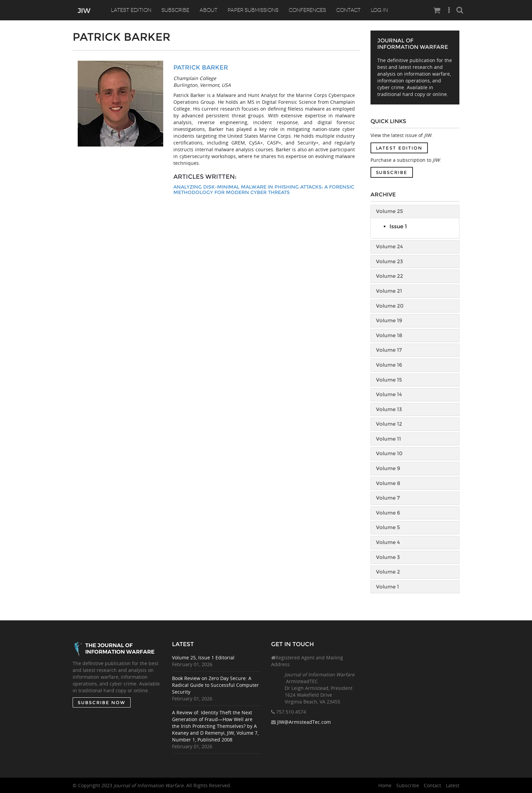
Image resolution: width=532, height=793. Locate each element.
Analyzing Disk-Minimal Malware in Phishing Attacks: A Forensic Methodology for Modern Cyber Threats (264, 190)
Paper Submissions (254, 10)
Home (385, 785)
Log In (382, 10)
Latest (453, 785)
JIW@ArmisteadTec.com (304, 722)
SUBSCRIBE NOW (102, 702)
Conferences (309, 10)
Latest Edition (131, 10)
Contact (350, 10)
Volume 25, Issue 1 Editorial (203, 657)
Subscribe (176, 10)
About (210, 10)
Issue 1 (398, 226)
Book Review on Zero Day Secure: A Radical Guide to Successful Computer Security (215, 685)
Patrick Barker (201, 67)
